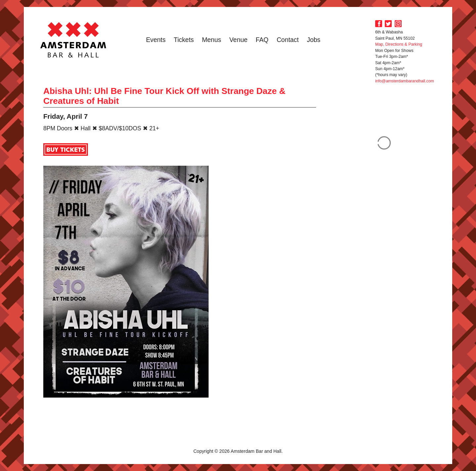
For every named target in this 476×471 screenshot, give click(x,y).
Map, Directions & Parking (399, 44)
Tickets (184, 40)
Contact (288, 40)
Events (156, 40)
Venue (238, 40)
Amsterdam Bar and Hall (73, 40)
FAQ (262, 40)
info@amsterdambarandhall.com (405, 81)
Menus (212, 40)
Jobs (314, 40)
